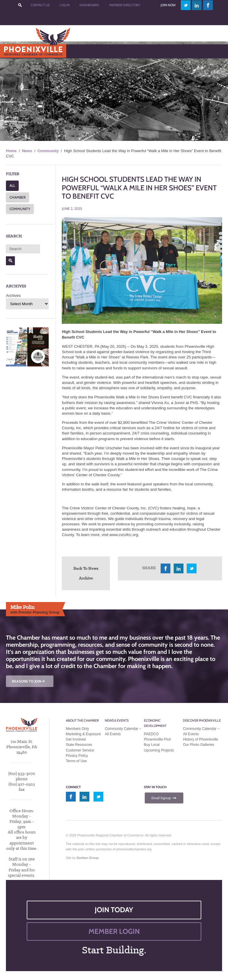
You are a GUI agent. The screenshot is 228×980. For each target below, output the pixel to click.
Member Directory (125, 5)
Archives (13, 296)
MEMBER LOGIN (114, 931)
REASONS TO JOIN (29, 681)
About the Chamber (82, 720)
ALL (12, 185)
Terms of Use (76, 761)
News (27, 151)
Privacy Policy (77, 756)
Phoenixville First (157, 739)
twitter (186, 5)
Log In (65, 5)
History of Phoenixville (200, 739)
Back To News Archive (86, 573)
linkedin (197, 5)
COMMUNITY (20, 209)
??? (20, 5)
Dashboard (89, 5)
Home (11, 151)
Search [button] (11, 261)
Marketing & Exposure (83, 734)
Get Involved (76, 739)
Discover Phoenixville (202, 720)
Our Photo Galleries (198, 745)
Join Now (168, 5)
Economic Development (155, 723)
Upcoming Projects (159, 750)
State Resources (79, 745)
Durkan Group (88, 858)
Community (48, 151)
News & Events (117, 720)
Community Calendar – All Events (123, 731)
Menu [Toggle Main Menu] (14, 51)
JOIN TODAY (114, 910)
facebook (208, 5)
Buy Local (152, 745)
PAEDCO (151, 734)
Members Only (77, 729)
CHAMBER (18, 197)
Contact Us (40, 5)
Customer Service (80, 750)
